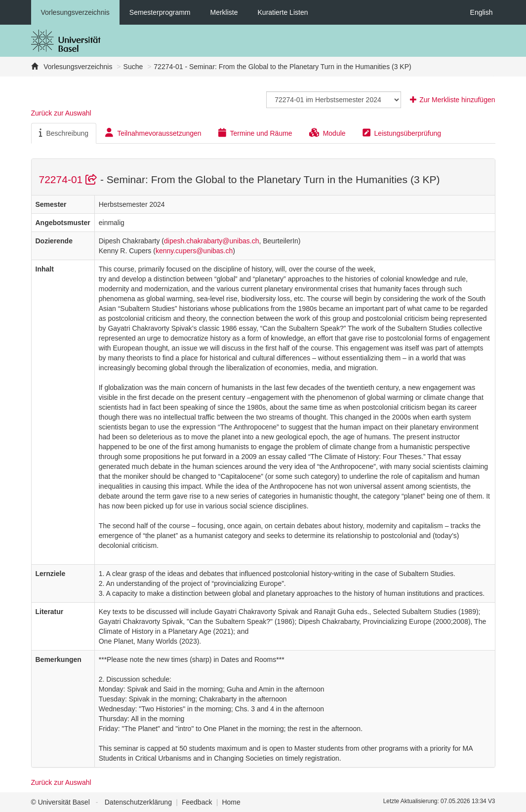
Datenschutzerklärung (138, 802)
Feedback (197, 802)
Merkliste (224, 12)
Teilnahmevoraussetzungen (153, 133)
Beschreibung (64, 133)
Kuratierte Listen (283, 12)
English (482, 12)
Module (327, 133)
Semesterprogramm (160, 12)
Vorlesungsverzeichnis (75, 12)
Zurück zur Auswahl (61, 113)
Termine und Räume (255, 133)
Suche (133, 67)
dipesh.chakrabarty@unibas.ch (211, 241)
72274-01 (70, 179)
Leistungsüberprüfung (402, 133)
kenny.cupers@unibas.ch (194, 251)
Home (231, 802)
